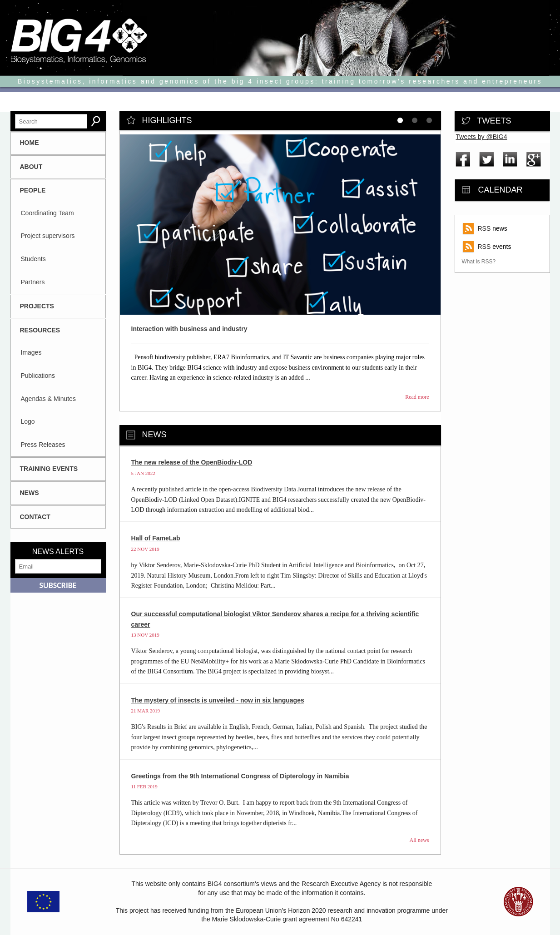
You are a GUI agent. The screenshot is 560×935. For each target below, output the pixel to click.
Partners (33, 282)
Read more (417, 397)
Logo (28, 421)
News (30, 493)
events (495, 247)
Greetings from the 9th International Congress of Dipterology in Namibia (240, 776)
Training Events (49, 469)
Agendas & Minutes (48, 399)
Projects (37, 306)
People (33, 190)
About (31, 167)
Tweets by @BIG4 (482, 137)
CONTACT (35, 517)
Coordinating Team (47, 213)
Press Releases (43, 445)
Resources (40, 330)
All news (419, 840)
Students (33, 259)
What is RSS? (479, 262)
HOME (30, 143)
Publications (38, 376)
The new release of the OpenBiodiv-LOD (192, 462)
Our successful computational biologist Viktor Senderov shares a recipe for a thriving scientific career (275, 619)
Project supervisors (48, 236)
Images (31, 352)
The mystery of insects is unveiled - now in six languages (218, 700)
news (493, 228)
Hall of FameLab (156, 538)
